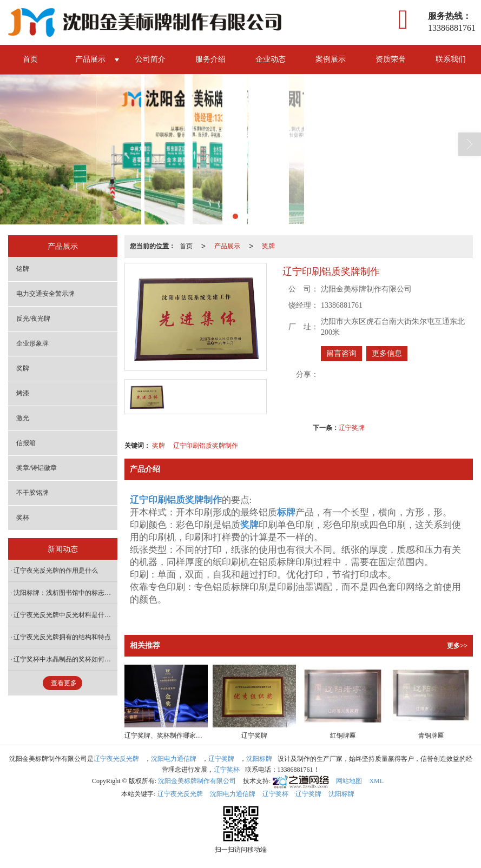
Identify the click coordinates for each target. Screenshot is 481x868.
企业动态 (271, 59)
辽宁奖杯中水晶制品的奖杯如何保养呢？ (65, 659)
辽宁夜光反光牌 (116, 759)
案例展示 (331, 59)
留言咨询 (341, 353)
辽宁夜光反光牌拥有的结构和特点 (62, 637)
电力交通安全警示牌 (45, 294)
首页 (30, 59)
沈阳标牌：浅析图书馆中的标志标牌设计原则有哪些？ (65, 593)
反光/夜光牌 (33, 319)
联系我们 (451, 59)
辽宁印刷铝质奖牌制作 (206, 446)
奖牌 (268, 246)
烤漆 (23, 393)
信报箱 (26, 443)
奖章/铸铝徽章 (37, 468)
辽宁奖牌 (352, 428)
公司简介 (150, 59)
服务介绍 (210, 59)
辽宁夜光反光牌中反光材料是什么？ (65, 615)
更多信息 (387, 353)
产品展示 (90, 59)
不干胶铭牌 (32, 493)
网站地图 (349, 781)
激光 (23, 418)
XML (376, 781)
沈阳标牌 (259, 759)
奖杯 (23, 518)
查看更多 (64, 683)
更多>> (457, 646)
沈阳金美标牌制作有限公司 (197, 781)
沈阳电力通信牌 (174, 759)
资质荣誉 (391, 59)
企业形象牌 (32, 343)
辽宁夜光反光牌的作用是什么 (56, 571)
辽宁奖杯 (227, 770)
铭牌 (23, 269)
